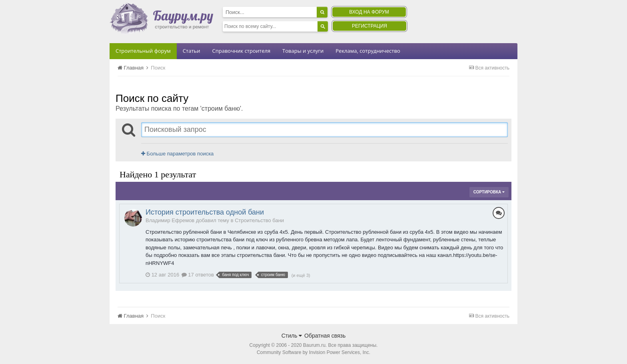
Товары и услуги (303, 51)
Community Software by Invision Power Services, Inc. (313, 352)
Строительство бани (259, 220)
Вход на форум (369, 12)
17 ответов (198, 275)
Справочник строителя (241, 51)
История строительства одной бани (205, 212)
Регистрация (369, 26)
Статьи (192, 51)
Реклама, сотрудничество (368, 51)
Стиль (292, 336)
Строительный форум (143, 51)
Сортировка (489, 192)
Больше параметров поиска (177, 154)
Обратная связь (325, 336)
